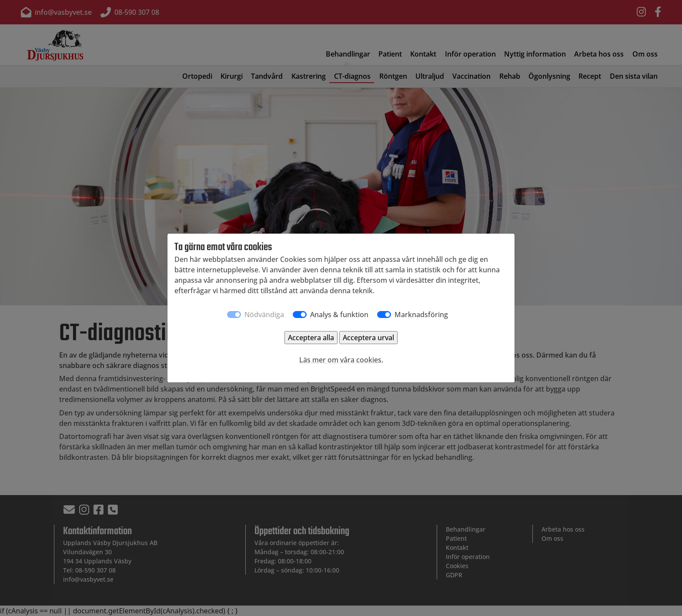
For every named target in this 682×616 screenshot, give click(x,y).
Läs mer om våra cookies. (341, 360)
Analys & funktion (339, 315)
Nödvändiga (264, 315)
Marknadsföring (421, 315)
